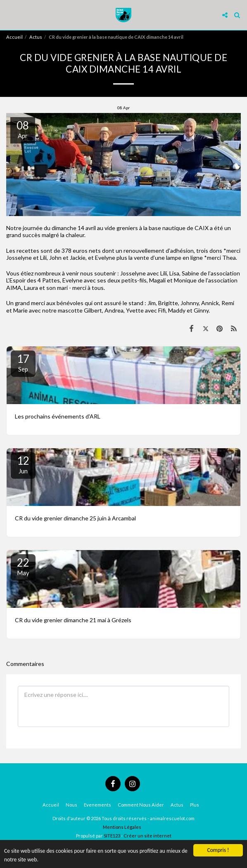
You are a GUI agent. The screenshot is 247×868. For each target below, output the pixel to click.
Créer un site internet (147, 836)
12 (23, 464)
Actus (36, 37)
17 (23, 362)
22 (23, 566)
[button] (9, 15)
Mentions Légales (122, 827)
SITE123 (112, 836)
